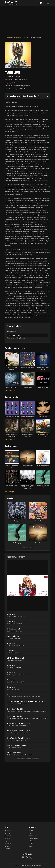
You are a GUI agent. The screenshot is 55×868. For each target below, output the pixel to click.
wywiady (7, 849)
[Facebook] (23, 857)
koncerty (7, 833)
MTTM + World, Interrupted (15, 658)
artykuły (7, 846)
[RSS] (31, 857)
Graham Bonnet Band (13, 629)
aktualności (8, 831)
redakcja (31, 831)
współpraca (32, 844)
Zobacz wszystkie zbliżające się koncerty (28, 759)
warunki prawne (33, 836)
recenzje (7, 838)
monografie (8, 844)
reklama (31, 841)
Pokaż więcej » (10, 391)
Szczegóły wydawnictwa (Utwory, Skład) (23, 96)
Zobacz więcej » (10, 492)
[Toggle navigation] (48, 3)
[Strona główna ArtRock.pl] (11, 3)
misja (30, 833)
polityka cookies (33, 838)
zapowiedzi (8, 836)
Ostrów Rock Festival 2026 (15, 709)
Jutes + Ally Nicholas (13, 636)
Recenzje (18, 37)
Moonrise (38, 543)
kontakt (31, 846)
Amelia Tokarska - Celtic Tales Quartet (19, 723)
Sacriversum (11, 614)
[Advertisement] (28, 20)
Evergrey (17, 521)
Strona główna (9, 37)
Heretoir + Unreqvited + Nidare (16, 745)
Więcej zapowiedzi (28, 547)
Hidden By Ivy (17, 543)
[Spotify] (27, 857)
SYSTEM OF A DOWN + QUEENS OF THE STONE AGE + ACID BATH (26, 702)
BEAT (9, 694)
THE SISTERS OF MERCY (14, 753)
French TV (38, 521)
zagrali (7, 841)
